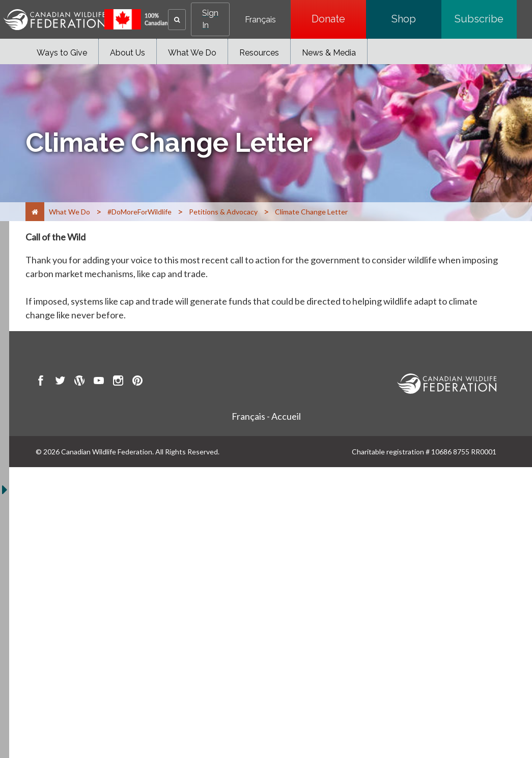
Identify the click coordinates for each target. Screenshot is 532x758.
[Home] (35, 212)
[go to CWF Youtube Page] (99, 382)
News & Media (329, 53)
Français (260, 20)
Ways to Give (62, 53)
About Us (128, 53)
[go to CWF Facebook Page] (41, 382)
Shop (416, 19)
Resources (259, 53)
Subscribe (486, 19)
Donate (339, 19)
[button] (177, 20)
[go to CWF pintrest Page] (137, 382)
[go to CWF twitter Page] (60, 382)
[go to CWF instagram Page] (118, 382)
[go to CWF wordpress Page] (79, 382)
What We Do (192, 53)
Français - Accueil (266, 416)
